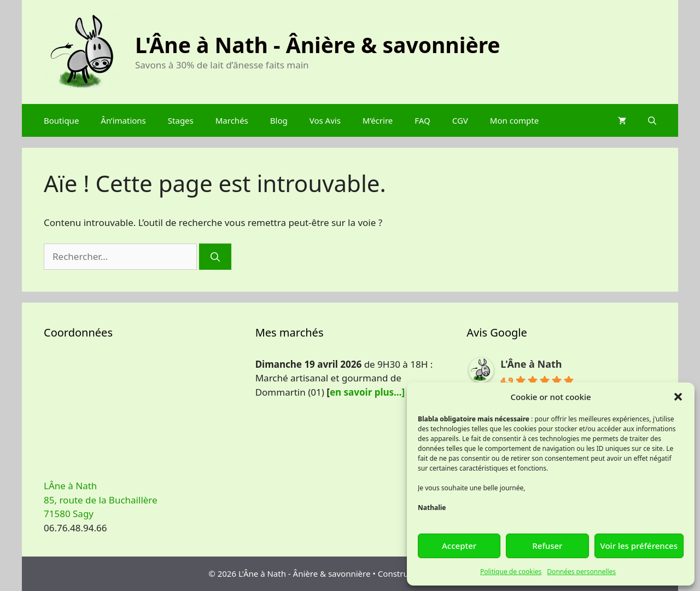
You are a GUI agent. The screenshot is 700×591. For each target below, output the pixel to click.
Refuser (547, 546)
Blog (279, 120)
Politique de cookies (511, 572)
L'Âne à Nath (531, 364)
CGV (460, 120)
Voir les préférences (639, 546)
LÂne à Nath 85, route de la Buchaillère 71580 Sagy (101, 500)
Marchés (232, 120)
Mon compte (514, 120)
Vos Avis (325, 120)
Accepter (459, 546)
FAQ (422, 120)
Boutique (61, 120)
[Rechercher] (215, 257)
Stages (181, 120)
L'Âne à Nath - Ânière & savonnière (318, 45)
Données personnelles (581, 572)
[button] (678, 397)
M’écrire (378, 120)
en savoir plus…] (367, 392)
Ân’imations (123, 120)
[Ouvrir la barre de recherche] (652, 120)
